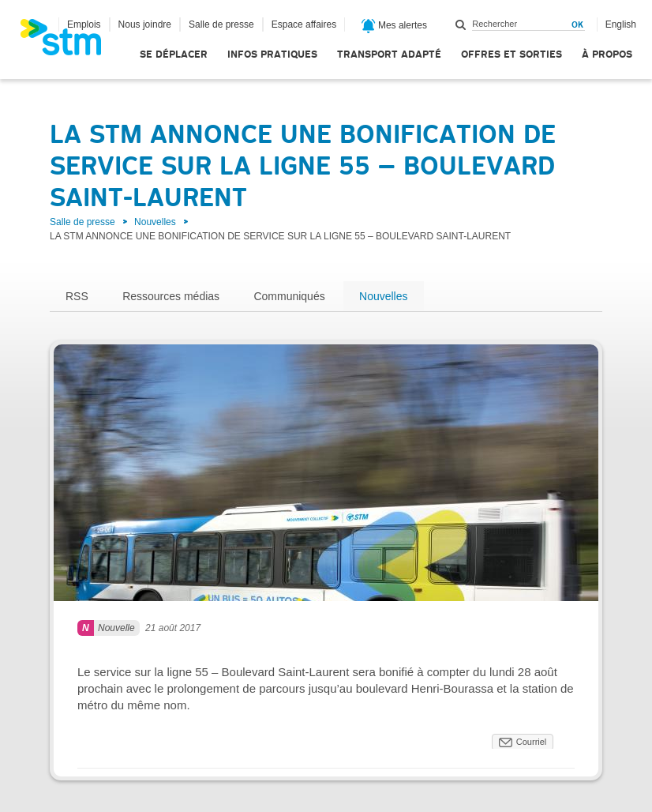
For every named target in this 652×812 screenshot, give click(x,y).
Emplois (84, 24)
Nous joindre (145, 24)
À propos (607, 54)
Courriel (532, 742)
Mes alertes (394, 26)
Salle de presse (221, 24)
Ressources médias (171, 296)
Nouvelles (155, 222)
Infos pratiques (272, 54)
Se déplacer (174, 54)
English (621, 24)
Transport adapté (389, 54)
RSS (77, 296)
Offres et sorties (511, 54)
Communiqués (289, 296)
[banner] (69, 42)
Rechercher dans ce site (461, 24)
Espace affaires (304, 24)
